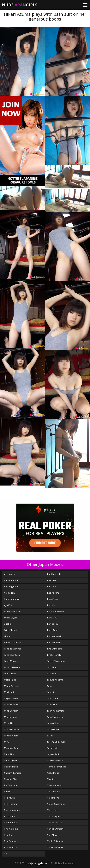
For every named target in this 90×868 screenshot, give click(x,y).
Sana (50, 686)
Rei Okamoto (11, 785)
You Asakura (54, 791)
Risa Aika (52, 580)
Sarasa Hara (53, 723)
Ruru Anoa (53, 630)
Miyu (7, 742)
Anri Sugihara (11, 587)
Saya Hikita (53, 748)
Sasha (50, 736)
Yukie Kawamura (56, 804)
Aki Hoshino (10, 574)
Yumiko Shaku (55, 822)
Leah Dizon (10, 673)
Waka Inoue (53, 773)
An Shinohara (11, 580)
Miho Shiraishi (11, 711)
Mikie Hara (10, 723)
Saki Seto (52, 673)
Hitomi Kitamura (13, 642)
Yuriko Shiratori (55, 829)
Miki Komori (10, 717)
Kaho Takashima (12, 649)
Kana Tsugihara (12, 655)
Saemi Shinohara (56, 661)
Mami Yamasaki (12, 686)
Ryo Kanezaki (54, 642)
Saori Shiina (53, 705)
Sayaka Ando (54, 754)
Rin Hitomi (9, 816)
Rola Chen (52, 599)
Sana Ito (51, 692)
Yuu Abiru (52, 835)
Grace (7, 636)
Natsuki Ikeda (11, 767)
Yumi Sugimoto (55, 816)
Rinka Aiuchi (10, 847)
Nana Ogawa (10, 760)
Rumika (51, 605)
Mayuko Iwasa (11, 698)
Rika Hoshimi (11, 804)
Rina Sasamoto (12, 841)
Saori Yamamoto (56, 711)
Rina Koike (9, 835)
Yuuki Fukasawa (55, 841)
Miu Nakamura (12, 729)
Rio (6, 854)
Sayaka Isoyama (55, 760)
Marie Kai (9, 692)
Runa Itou (52, 618)
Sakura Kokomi (55, 680)
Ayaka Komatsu (12, 611)
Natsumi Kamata (12, 773)
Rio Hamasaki (54, 574)
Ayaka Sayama (11, 618)
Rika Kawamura (12, 810)
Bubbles (8, 624)
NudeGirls (20, 5)
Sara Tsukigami (55, 717)
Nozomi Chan (11, 779)
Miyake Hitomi (12, 736)
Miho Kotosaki (11, 705)
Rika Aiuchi (10, 798)
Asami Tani (10, 593)
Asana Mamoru (12, 599)
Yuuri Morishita (55, 847)
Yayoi (50, 779)
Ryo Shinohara (55, 649)
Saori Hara (53, 698)
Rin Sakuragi (10, 822)
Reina (7, 791)
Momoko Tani (11, 748)
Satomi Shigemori (56, 742)
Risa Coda (52, 587)
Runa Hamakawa (56, 611)
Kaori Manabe (11, 661)
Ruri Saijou (53, 624)
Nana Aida (9, 754)
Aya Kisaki (9, 605)
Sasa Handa (53, 729)
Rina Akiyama (11, 829)
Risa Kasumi (53, 593)
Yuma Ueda (53, 810)
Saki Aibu (52, 667)
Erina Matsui (10, 630)
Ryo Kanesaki (54, 636)
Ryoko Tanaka (54, 655)
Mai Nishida (10, 680)
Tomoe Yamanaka (57, 767)
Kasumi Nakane (12, 667)
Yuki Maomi (53, 798)
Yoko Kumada (54, 785)
